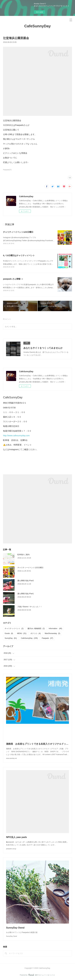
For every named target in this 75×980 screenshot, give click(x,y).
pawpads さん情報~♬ (13, 279)
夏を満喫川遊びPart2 (26, 581)
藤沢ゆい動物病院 (36, 629)
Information (55, 629)
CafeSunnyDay (37, 26)
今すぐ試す (40, 12)
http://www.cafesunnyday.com (16, 436)
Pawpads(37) (7, 170)
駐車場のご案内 (24, 555)
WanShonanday (52, 633)
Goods (9, 633)
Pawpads (48, 638)
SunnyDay (11, 638)
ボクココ (36, 633)
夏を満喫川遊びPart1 (26, 594)
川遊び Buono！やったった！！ (30, 607)
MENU (22, 633)
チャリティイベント (14, 629)
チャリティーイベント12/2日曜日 (18, 232)
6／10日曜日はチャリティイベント (19, 255)
